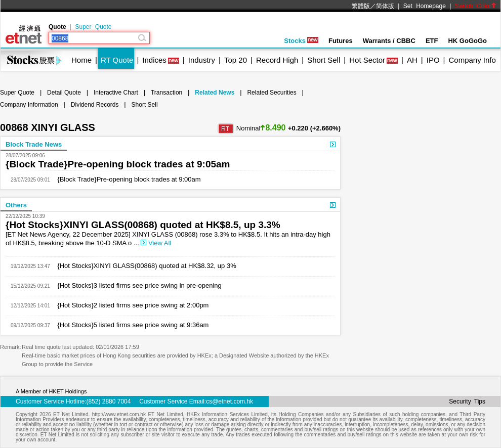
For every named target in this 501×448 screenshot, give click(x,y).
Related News (215, 93)
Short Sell (324, 60)
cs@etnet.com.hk (229, 401)
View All (156, 243)
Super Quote (93, 27)
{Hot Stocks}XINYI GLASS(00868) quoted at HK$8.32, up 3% (143, 266)
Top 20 (236, 60)
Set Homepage (425, 6)
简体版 (385, 6)
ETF (432, 41)
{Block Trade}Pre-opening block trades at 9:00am (126, 179)
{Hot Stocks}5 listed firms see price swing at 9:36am (130, 325)
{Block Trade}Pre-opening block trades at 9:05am (118, 164)
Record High (277, 60)
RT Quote (117, 60)
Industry (202, 60)
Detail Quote (64, 93)
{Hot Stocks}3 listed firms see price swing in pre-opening (136, 285)
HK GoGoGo (467, 41)
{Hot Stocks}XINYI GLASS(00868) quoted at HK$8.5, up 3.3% (143, 225)
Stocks (301, 41)
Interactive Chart (116, 93)
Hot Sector (367, 60)
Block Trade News (34, 144)
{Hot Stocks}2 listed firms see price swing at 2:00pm (130, 305)
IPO (433, 60)
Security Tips (467, 401)
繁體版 (361, 6)
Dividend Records (95, 105)
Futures (341, 41)
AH (412, 60)
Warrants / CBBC (389, 41)
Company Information (29, 105)
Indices (154, 60)
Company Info (472, 60)
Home (81, 60)
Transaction (166, 93)
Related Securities (272, 93)
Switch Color (476, 6)
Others (16, 205)
